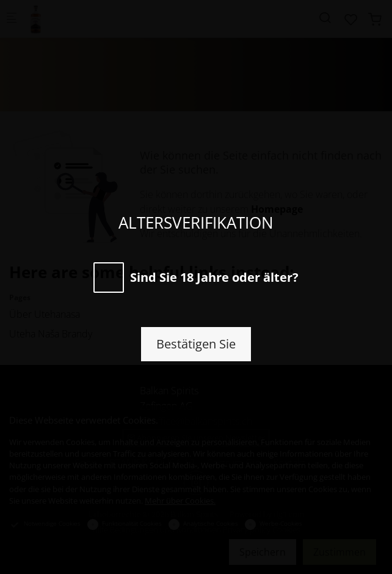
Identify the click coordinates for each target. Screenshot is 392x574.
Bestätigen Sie (196, 344)
